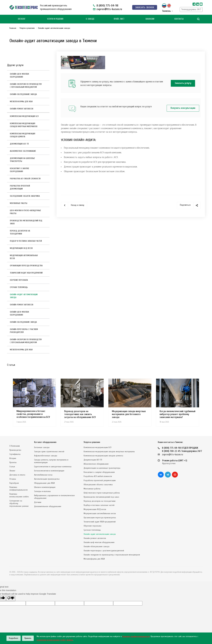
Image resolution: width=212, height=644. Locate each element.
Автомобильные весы (43, 475)
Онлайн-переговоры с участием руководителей (24, 331)
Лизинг (12, 471)
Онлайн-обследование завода (23, 94)
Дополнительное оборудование (48, 506)
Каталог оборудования (45, 442)
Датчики (38, 502)
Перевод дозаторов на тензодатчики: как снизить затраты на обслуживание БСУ (80, 414)
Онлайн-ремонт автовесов (22, 109)
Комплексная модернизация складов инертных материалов (24, 125)
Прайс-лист (119, 19)
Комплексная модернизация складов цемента (23, 135)
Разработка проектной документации (20, 187)
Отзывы (13, 479)
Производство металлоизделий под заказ (26, 222)
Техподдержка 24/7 (191, 9)
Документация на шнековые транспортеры (22, 160)
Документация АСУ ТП (19, 144)
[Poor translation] (11, 598)
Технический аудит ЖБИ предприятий (26, 273)
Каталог (22, 19)
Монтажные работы (19, 203)
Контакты (179, 19)
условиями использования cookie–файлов (55, 640)
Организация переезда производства (26, 266)
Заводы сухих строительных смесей (49, 452)
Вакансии (150, 19)
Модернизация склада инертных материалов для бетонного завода (129, 414)
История (13, 458)
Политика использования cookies (19, 495)
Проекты (13, 462)
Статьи (12, 467)
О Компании (15, 446)
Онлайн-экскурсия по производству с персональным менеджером (26, 86)
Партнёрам (14, 483)
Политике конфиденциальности (136, 636)
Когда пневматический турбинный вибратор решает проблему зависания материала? (177, 414)
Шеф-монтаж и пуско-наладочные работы (25, 212)
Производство (15, 450)
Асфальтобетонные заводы (46, 456)
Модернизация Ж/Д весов (21, 248)
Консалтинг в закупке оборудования (20, 170)
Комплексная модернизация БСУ (24, 116)
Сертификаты (15, 454)
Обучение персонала (19, 280)
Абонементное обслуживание (23, 151)
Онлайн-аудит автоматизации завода (24, 296)
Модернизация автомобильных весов (24, 257)
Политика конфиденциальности (18, 489)
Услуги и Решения (55, 19)
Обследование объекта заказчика (25, 196)
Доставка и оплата (17, 475)
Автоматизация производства (47, 479)
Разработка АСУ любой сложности (25, 179)
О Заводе (90, 19)
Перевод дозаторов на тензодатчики (20, 232)
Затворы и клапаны (42, 491)
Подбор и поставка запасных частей (26, 241)
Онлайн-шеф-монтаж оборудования (19, 75)
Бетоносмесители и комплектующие (49, 471)
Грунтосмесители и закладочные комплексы (53, 467)
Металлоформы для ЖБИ (21, 102)
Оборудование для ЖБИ (44, 483)
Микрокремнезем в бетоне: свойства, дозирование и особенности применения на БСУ (33, 414)
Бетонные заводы (42, 447)
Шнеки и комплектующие (45, 487)
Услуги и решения (92, 442)
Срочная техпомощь (19, 287)
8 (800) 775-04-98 (107, 6)
